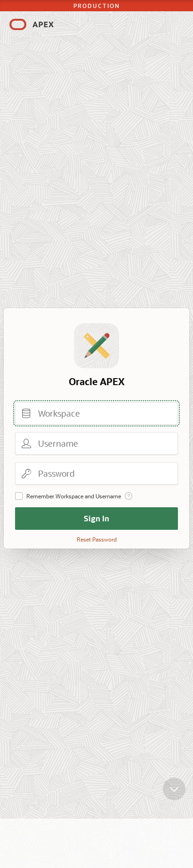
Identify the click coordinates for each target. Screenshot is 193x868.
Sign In (96, 518)
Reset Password (97, 539)
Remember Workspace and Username (74, 496)
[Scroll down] (174, 796)
